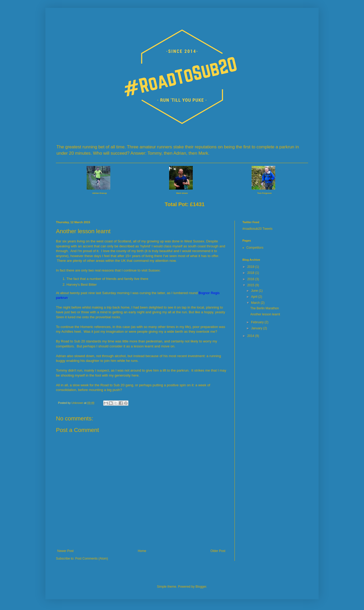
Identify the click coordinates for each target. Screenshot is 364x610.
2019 (251, 267)
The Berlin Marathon (265, 308)
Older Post (218, 551)
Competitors (255, 248)
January (257, 328)
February (258, 322)
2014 (251, 336)
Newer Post (65, 551)
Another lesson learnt (265, 314)
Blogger (201, 587)
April (255, 297)
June (255, 291)
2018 (251, 273)
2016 (251, 279)
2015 (251, 285)
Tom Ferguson (265, 193)
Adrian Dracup (99, 193)
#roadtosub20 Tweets (258, 229)
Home (142, 551)
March (256, 303)
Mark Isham (182, 193)
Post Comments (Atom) (92, 559)
